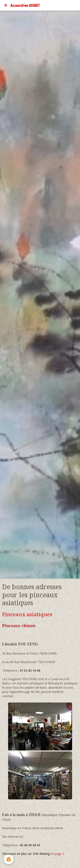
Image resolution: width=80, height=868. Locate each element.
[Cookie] (9, 859)
